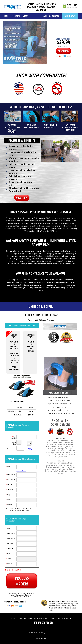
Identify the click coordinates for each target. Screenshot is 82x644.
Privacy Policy (21, 470)
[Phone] (27, 504)
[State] (27, 499)
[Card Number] (27, 437)
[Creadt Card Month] (21, 442)
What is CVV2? (30, 448)
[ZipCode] (27, 489)
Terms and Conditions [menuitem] (27, 618)
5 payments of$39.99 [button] (31, 343)
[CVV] (21, 448)
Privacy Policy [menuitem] (57, 618)
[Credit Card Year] (32, 442)
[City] (27, 494)
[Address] (27, 484)
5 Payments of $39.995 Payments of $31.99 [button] (13, 351)
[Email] (27, 466)
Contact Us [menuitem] (16, 16)
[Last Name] (27, 479)
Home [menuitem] (6, 16)
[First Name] (27, 474)
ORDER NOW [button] (70, 16)
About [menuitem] (26, 16)
